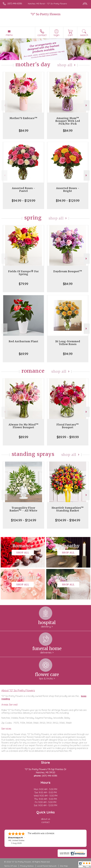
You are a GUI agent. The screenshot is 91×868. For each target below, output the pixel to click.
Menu (9, 35)
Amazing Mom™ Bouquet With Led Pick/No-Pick (68, 121)
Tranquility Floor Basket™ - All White (23, 509)
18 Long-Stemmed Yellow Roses (68, 343)
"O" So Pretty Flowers (45, 14)
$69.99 (23, 354)
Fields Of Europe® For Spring (23, 273)
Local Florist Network (47, 866)
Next (87, 105)
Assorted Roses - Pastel (24, 190)
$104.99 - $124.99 (24, 520)
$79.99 (23, 284)
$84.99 (24, 131)
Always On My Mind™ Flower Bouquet (24, 426)
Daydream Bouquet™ (68, 271)
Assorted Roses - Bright (68, 190)
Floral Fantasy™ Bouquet (68, 426)
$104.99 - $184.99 (68, 520)
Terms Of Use (10, 866)
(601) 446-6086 (15, 3)
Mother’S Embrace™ (23, 118)
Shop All (65, 65)
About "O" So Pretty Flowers (18, 690)
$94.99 (68, 354)
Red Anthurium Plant (24, 341)
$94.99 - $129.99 (23, 201)
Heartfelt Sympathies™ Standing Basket (68, 509)
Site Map (64, 866)
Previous (4, 105)
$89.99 (23, 437)
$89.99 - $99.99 (68, 437)
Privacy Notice (27, 866)
